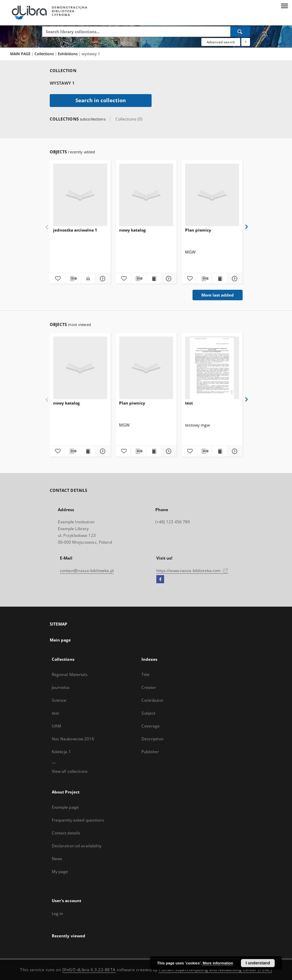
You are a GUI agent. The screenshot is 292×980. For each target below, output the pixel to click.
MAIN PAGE (20, 54)
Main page (60, 640)
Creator (149, 687)
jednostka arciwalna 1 (75, 230)
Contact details (66, 833)
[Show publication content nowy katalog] (154, 279)
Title (146, 674)
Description (152, 739)
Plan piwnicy (198, 230)
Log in (58, 913)
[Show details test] (234, 451)
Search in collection (101, 100)
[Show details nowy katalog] (168, 279)
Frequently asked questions (78, 820)
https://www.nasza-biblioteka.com (192, 571)
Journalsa (61, 687)
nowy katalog (132, 230)
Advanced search (221, 42)
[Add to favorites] (57, 279)
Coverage (151, 726)
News (57, 859)
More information (218, 963)
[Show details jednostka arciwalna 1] (102, 279)
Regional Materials (70, 674)
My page (60, 872)
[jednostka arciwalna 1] (80, 195)
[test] (212, 368)
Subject (149, 713)
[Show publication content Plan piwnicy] (220, 279)
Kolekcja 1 (61, 752)
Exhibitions (68, 54)
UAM (57, 726)
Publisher (150, 752)
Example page (65, 807)
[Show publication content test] (220, 451)
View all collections (70, 771)
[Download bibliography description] (73, 279)
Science (59, 700)
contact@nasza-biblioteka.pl (87, 571)
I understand (258, 963)
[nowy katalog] (146, 195)
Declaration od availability (77, 846)
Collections (45, 54)
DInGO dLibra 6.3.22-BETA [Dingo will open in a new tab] (89, 970)
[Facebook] (160, 580)
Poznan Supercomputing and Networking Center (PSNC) (215, 970)
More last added (218, 295)
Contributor (152, 700)
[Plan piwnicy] (212, 195)
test (189, 403)
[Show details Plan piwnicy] (234, 279)
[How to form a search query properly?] (246, 42)
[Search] (240, 31)
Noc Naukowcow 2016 (73, 739)
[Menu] (284, 5)
